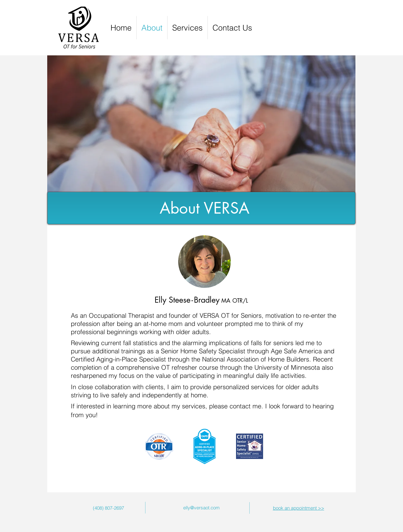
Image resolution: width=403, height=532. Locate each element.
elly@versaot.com (201, 508)
